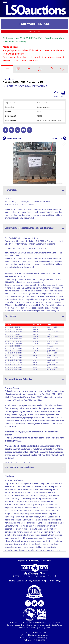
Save (56, 94)
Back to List (8, 79)
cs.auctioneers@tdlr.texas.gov (37, 637)
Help (44, 581)
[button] (64, 144)
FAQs (59, 581)
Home (12, 581)
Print (63, 94)
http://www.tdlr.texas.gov (38, 635)
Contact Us (22, 581)
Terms (51, 581)
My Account (35, 581)
